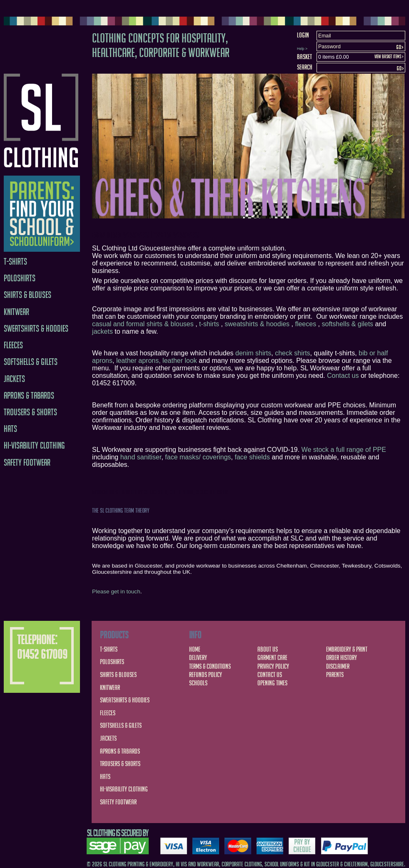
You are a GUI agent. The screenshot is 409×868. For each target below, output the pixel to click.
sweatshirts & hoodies (257, 324)
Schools (198, 683)
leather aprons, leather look (157, 361)
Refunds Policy (206, 675)
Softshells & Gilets (31, 362)
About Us (268, 649)
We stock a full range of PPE (344, 450)
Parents (335, 675)
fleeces (306, 324)
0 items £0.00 (333, 57)
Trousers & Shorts (30, 412)
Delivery (198, 657)
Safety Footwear (27, 463)
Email (325, 36)
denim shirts (253, 353)
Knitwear (16, 312)
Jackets (14, 379)
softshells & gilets (347, 324)
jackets (102, 331)
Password (329, 47)
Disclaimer (338, 666)
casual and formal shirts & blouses (143, 324)
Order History (342, 657)
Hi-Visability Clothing (34, 445)
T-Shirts (15, 262)
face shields (253, 457)
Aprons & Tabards (29, 396)
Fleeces (13, 345)
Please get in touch (116, 591)
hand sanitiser (141, 457)
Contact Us (270, 675)
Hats (10, 429)
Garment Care (272, 657)
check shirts (292, 353)
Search (305, 67)
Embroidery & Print (347, 649)
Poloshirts (20, 278)
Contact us (343, 376)
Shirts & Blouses (27, 295)
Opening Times (272, 683)
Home (195, 649)
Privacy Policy (273, 666)
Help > (302, 49)
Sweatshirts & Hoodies (36, 329)
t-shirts (209, 324)
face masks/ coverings (198, 457)
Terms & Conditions (210, 666)
